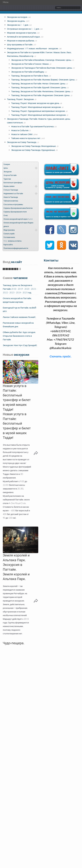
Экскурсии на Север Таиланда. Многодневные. (34, 146)
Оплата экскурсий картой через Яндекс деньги (18, 225)
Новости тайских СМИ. (22, 134)
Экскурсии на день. (16, 21)
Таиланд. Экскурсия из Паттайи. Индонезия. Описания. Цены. (41, 95)
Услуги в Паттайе (10, 175)
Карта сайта (8, 245)
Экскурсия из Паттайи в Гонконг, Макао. (30, 64)
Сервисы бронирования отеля (15, 212)
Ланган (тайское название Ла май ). (19, 317)
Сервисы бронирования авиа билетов (18, 208)
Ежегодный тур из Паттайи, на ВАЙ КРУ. (19, 309)
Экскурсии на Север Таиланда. (22, 142)
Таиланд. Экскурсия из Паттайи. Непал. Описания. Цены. (38, 83)
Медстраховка (9, 230)
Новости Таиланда (11, 197)
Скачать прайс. (60, 356)
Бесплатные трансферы (13, 183)
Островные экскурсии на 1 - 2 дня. (23, 29)
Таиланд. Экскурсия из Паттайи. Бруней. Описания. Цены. (39, 87)
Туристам (7, 179)
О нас (6, 215)
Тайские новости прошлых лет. (26, 138)
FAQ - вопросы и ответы (13, 241)
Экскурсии (7, 172)
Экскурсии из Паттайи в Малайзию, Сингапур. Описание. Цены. (41, 60)
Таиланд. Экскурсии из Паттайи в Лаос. (30, 76)
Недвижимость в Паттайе (13, 194)
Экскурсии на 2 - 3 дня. (18, 25)
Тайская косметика (11, 201)
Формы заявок (9, 186)
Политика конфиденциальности (16, 248)
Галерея (7, 164)
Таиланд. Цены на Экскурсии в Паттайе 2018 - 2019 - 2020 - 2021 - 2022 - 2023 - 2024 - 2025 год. (20, 289)
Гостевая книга (9, 237)
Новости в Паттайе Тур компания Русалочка (32, 126)
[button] (21, 372)
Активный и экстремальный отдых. (24, 37)
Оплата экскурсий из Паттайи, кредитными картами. (17, 300)
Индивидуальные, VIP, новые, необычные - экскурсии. (33, 48)
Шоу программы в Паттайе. (20, 44)
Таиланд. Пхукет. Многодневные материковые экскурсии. (39, 115)
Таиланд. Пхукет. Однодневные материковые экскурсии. (38, 111)
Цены (6, 168)
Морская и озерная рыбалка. (21, 41)
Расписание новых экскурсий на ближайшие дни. (18, 325)
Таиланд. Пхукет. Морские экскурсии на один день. (35, 103)
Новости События (20, 130)
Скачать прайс (9, 234)
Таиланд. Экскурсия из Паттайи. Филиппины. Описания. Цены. (41, 91)
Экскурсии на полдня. (17, 17)
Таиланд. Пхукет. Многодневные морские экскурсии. (36, 107)
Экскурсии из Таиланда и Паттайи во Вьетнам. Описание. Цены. (42, 68)
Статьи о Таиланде (11, 190)
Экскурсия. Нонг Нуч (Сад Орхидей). (20, 345)
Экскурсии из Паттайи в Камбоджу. (28, 72)
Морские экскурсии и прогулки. (22, 33)
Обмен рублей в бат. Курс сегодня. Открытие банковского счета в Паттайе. (19, 336)
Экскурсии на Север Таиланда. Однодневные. (33, 150)
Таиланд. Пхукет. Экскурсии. (21, 99)
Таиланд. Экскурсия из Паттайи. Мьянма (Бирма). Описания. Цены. (43, 80)
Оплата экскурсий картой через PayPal (18, 219)
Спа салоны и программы (13, 204)
